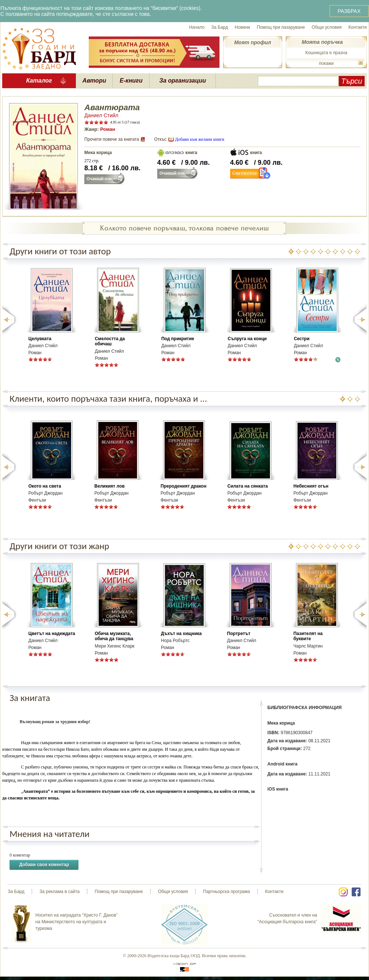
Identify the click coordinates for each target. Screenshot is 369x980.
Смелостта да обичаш (110, 341)
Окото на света (45, 486)
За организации (183, 81)
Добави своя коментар (44, 865)
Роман (108, 129)
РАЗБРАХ (349, 11)
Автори (94, 81)
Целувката (40, 339)
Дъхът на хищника (181, 634)
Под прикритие (178, 339)
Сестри (302, 339)
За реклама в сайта (59, 892)
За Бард (220, 27)
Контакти (358, 27)
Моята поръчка (322, 42)
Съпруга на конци (247, 339)
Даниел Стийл (101, 115)
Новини (242, 27)
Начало (197, 27)
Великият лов (109, 486)
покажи (326, 63)
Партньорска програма (226, 892)
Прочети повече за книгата (112, 139)
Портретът (239, 634)
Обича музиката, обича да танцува (114, 636)
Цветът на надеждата (52, 634)
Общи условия (326, 27)
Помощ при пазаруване (281, 27)
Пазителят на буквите (308, 636)
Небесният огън (311, 486)
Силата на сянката (247, 486)
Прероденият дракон (183, 486)
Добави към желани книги (200, 139)
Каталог (39, 81)
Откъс (160, 139)
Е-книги (131, 81)
